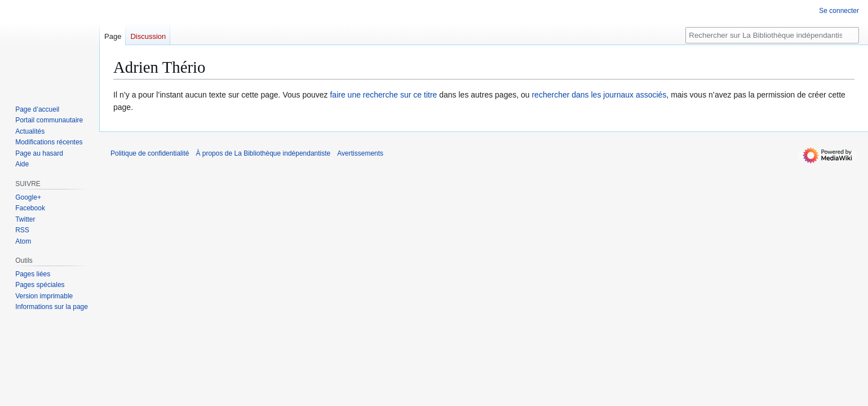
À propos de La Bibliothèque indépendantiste (263, 153)
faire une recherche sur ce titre (383, 95)
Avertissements (360, 153)
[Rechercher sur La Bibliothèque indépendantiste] (772, 35)
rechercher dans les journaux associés (599, 95)
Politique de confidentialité (150, 153)
